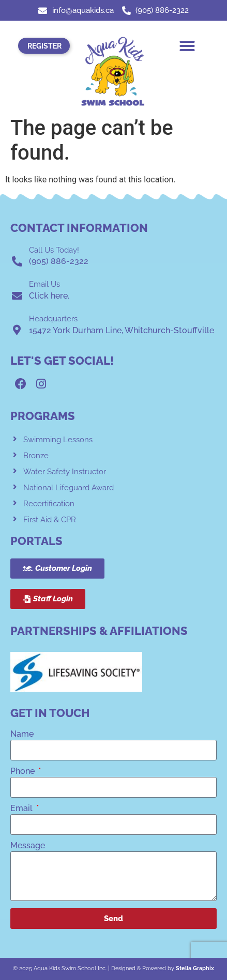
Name (22, 734)
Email (22, 809)
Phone (24, 772)
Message (28, 846)
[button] (187, 46)
